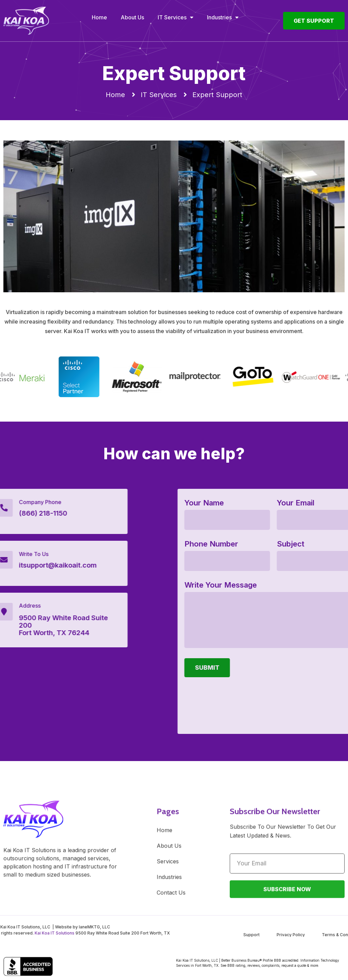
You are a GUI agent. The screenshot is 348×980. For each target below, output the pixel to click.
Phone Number (320, 544)
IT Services (176, 17)
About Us (132, 17)
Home (99, 17)
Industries (223, 17)
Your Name (313, 503)
